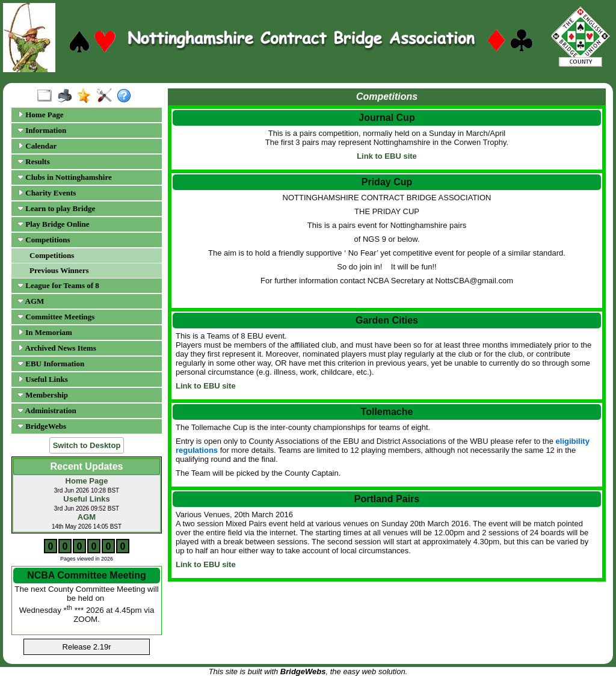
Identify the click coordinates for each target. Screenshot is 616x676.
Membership (43, 395)
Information (42, 130)
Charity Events (47, 193)
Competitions (44, 240)
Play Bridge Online (53, 224)
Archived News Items (57, 348)
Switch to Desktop (87, 445)
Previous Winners (59, 270)
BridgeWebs (42, 426)
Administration (47, 410)
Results (34, 161)
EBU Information (51, 364)
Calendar (37, 146)
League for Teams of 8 (58, 285)
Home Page (40, 115)
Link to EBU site (387, 156)
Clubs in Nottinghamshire (65, 177)
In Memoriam (45, 332)
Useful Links (43, 379)
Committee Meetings (56, 317)
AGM (31, 301)
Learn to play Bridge (56, 208)
